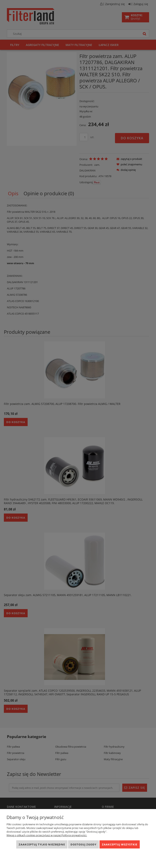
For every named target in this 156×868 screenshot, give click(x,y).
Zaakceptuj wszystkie (120, 844)
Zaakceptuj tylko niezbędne (42, 844)
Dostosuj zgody (83, 844)
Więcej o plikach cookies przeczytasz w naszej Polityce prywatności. (47, 835)
